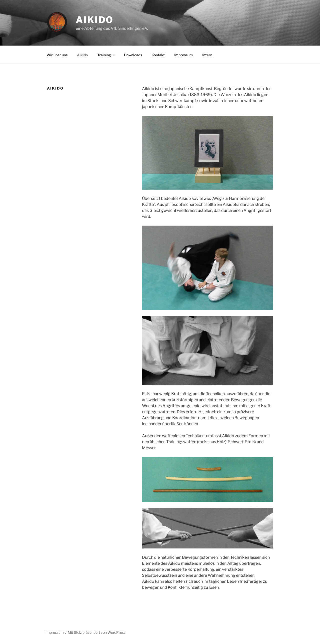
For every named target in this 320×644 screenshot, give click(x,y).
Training (106, 55)
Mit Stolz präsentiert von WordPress (97, 632)
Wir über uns (57, 55)
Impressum (183, 55)
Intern (207, 55)
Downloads (133, 55)
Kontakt (158, 55)
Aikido (95, 20)
